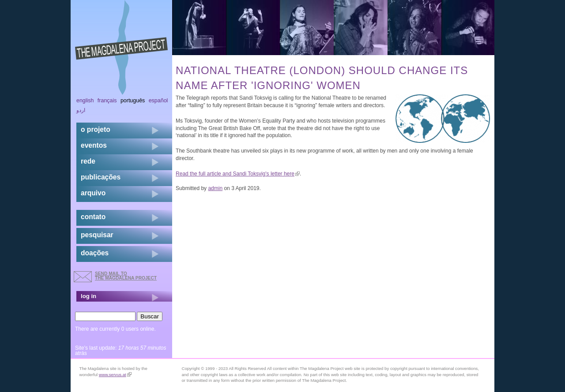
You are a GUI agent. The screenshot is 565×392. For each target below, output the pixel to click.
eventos (94, 145)
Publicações (101, 177)
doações (95, 253)
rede (88, 161)
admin (215, 188)
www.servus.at (115, 375)
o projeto (96, 129)
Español (158, 101)
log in (89, 296)
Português (133, 101)
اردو (81, 110)
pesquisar (97, 235)
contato (93, 217)
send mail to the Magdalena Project (126, 276)
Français (107, 101)
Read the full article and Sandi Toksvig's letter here (238, 174)
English (85, 101)
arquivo (93, 193)
